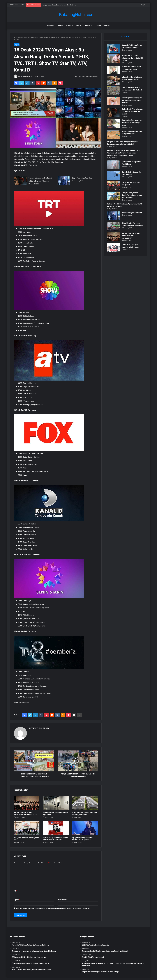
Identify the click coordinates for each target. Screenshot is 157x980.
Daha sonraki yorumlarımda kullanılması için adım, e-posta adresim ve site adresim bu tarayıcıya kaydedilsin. (53, 908)
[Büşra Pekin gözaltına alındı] (64, 181)
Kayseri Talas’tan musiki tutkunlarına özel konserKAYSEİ (131, 236)
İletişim (107, 26)
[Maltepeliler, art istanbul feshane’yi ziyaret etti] (56, 803)
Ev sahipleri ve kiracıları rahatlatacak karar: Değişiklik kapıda (132, 58)
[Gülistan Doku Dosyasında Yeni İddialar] (114, 165)
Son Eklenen (125, 36)
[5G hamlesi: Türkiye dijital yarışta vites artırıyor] (114, 70)
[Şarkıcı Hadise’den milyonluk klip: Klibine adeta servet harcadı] (20, 181)
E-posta (17, 900)
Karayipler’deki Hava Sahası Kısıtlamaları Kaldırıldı (59, 5)
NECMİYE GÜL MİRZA (25, 77)
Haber (60, 26)
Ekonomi (69, 26)
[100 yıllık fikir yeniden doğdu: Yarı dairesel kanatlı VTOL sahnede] (114, 196)
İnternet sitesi (62, 900)
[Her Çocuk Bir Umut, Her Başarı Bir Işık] (27, 828)
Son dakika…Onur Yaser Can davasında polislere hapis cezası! (132, 123)
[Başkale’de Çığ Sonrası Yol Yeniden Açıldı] (114, 175)
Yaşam (98, 26)
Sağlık (78, 26)
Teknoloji (88, 26)
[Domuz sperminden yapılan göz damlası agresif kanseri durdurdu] (114, 101)
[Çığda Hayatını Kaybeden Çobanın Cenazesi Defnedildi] (114, 226)
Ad (15, 891)
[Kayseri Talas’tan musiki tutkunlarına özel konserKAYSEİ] (27, 803)
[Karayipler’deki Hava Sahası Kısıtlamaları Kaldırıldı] (114, 48)
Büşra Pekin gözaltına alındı (82, 178)
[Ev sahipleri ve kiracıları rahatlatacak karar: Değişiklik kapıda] (114, 59)
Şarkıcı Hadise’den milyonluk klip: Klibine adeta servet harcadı (132, 111)
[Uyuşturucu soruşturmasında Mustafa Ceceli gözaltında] (85, 828)
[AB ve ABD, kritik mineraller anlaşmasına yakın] (114, 135)
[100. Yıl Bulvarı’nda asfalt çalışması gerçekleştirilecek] (114, 91)
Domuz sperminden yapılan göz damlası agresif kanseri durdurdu (132, 100)
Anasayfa (51, 26)
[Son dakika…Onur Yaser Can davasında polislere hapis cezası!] (114, 123)
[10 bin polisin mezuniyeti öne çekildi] (114, 186)
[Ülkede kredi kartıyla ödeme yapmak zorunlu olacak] (114, 80)
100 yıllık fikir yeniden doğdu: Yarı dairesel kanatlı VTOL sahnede (132, 195)
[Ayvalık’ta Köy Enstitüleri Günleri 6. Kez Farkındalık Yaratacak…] (56, 828)
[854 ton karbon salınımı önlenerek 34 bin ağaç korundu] (85, 803)
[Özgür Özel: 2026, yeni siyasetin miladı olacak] (114, 248)
